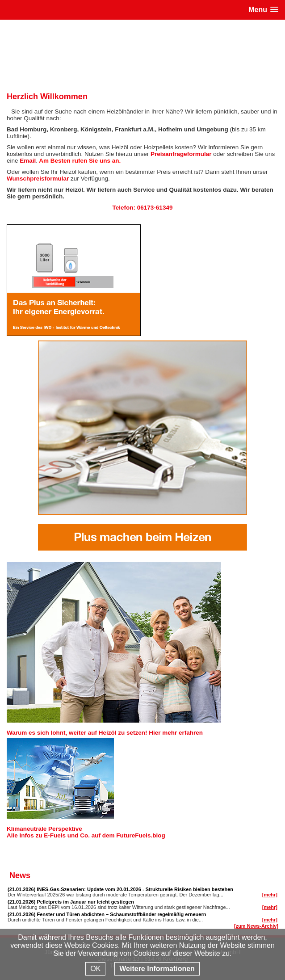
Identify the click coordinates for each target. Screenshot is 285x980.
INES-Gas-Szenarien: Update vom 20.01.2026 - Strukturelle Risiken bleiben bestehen (135, 889)
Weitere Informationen (157, 969)
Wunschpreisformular (38, 179)
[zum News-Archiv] (256, 926)
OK (95, 969)
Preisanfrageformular (181, 154)
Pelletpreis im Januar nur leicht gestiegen (85, 902)
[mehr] (270, 895)
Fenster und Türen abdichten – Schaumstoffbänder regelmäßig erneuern (121, 914)
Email (28, 161)
